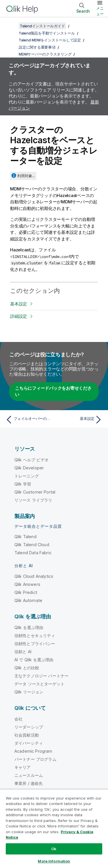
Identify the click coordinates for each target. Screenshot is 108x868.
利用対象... (26, 176)
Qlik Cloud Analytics (34, 576)
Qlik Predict (26, 592)
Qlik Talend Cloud (32, 545)
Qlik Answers (27, 584)
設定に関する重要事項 (37, 47)
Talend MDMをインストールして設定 (50, 40)
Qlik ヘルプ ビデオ (32, 460)
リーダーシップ (29, 727)
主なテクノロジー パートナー (41, 676)
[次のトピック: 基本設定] (79, 420)
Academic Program (33, 751)
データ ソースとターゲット (39, 684)
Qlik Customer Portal (35, 492)
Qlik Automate (28, 600)
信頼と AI (23, 652)
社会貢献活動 (27, 735)
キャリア (23, 767)
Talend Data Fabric (33, 553)
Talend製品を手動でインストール (47, 33)
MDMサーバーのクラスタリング (45, 54)
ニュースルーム (29, 775)
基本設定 (19, 304)
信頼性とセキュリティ (35, 635)
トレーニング (27, 476)
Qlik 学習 (23, 484)
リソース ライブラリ (33, 500)
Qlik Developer (29, 468)
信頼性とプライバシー (35, 644)
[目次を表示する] (12, 26)
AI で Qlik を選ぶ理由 (34, 660)
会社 (18, 719)
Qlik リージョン (29, 692)
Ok (54, 849)
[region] (54, 829)
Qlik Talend (25, 537)
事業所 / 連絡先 (29, 783)
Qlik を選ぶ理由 (29, 627)
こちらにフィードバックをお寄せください (53, 391)
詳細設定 (19, 316)
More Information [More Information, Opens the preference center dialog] (54, 861)
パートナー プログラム (35, 759)
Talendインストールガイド (42, 26)
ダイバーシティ (29, 743)
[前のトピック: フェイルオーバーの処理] (29, 420)
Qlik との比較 (27, 668)
